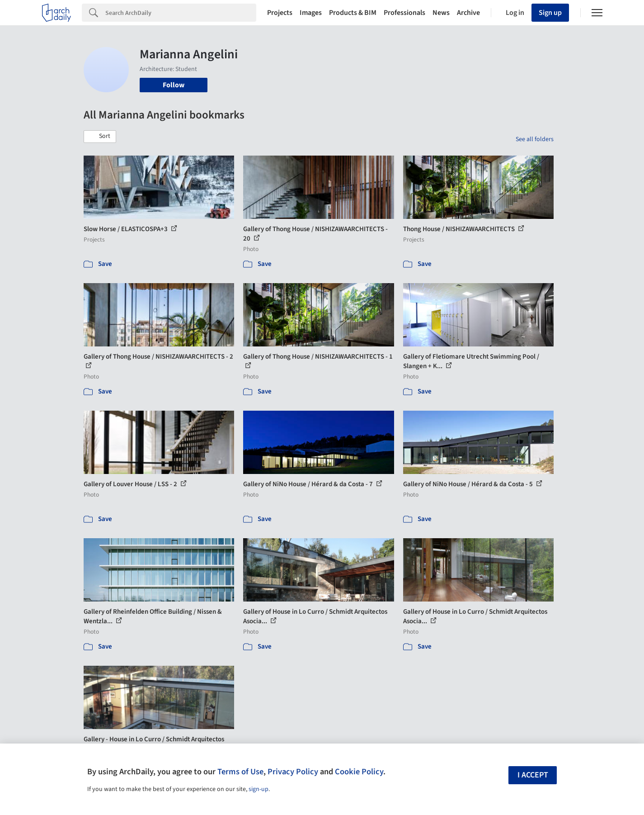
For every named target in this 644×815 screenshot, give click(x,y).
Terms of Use (240, 772)
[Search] (181, 13)
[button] (100, 137)
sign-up (259, 789)
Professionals (404, 13)
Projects (280, 13)
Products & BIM (353, 13)
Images (311, 13)
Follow (174, 85)
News (441, 13)
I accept (533, 775)
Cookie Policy (359, 772)
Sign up (550, 13)
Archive (468, 13)
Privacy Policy (293, 772)
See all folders (535, 139)
